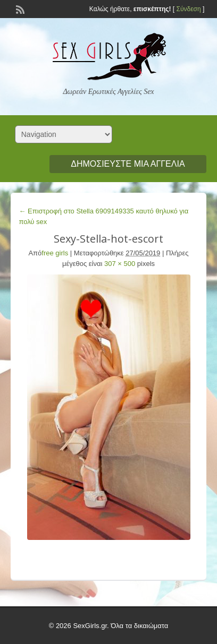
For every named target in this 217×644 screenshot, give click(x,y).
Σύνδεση (188, 9)
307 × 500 (120, 264)
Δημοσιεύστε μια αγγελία (128, 164)
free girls (55, 253)
